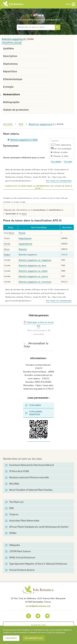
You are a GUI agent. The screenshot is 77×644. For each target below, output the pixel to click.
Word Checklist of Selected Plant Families (29, 490)
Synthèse (8, 48)
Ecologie (8, 87)
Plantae (22, 233)
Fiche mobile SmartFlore (34, 413)
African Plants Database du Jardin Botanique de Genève (37, 527)
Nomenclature (11, 94)
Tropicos (12, 515)
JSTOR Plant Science (18, 551)
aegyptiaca (18, 39)
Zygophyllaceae (12, 43)
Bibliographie (11, 102)
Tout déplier (56, 161)
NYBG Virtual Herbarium (20, 558)
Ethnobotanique (13, 79)
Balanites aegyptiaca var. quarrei (33, 276)
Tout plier (68, 161)
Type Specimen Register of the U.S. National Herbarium (36, 564)
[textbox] (36, 27)
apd (21, 124)
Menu (71, 4)
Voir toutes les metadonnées (59, 181)
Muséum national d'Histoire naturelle (27, 478)
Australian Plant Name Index (22, 521)
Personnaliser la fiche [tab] (36, 345)
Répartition (10, 71)
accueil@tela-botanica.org (38, 606)
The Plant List (14, 502)
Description (10, 56)
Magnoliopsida (25, 238)
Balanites (7, 39)
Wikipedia (13, 545)
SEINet (11, 533)
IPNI (10, 508)
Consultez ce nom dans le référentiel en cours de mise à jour (39, 187)
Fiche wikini (33, 405)
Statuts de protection (16, 110)
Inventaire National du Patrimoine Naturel (30, 465)
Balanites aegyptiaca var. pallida (33, 271)
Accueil (8, 124)
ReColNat (12, 484)
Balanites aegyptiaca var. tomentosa (35, 282)
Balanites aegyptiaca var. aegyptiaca (35, 260)
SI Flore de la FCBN (17, 471)
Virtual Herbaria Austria (20, 570)
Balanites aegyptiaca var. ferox (32, 265)
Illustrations (10, 64)
